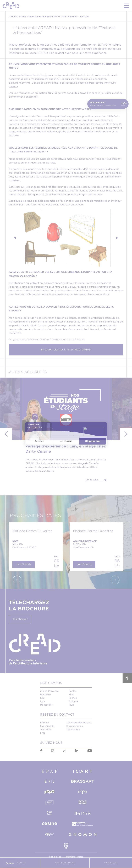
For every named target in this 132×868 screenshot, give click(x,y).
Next (117, 238)
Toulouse (73, 701)
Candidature (73, 729)
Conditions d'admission (79, 723)
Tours (71, 705)
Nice (71, 694)
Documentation (74, 726)
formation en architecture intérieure (51, 173)
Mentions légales (75, 857)
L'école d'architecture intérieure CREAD (39, 16)
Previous (15, 238)
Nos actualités (70, 16)
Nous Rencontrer (65, 863)
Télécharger (20, 619)
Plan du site (55, 857)
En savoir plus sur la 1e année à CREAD (66, 350)
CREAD (13, 16)
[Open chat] (108, 104)
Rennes (73, 698)
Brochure (20, 863)
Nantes (72, 691)
